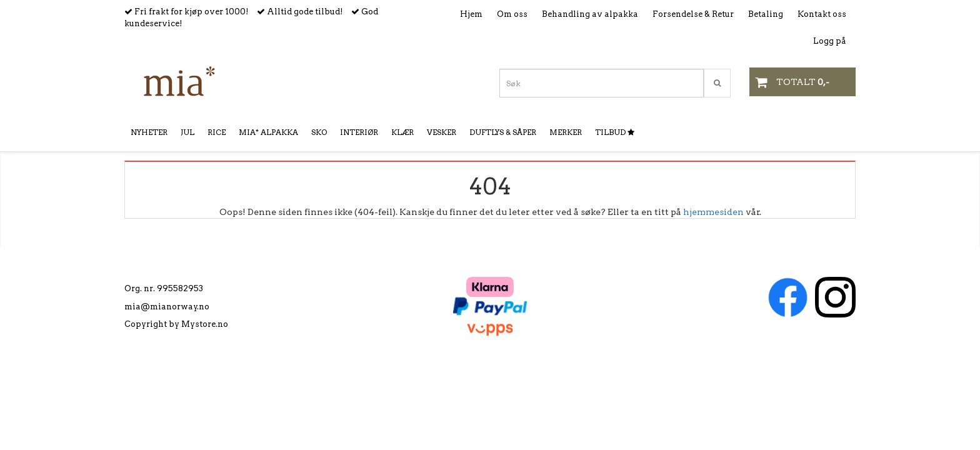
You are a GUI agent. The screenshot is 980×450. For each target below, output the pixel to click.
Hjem (471, 14)
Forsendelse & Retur (693, 14)
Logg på (830, 41)
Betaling (766, 14)
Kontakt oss (822, 14)
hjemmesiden (713, 212)
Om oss (512, 14)
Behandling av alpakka (590, 14)
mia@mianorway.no (167, 307)
